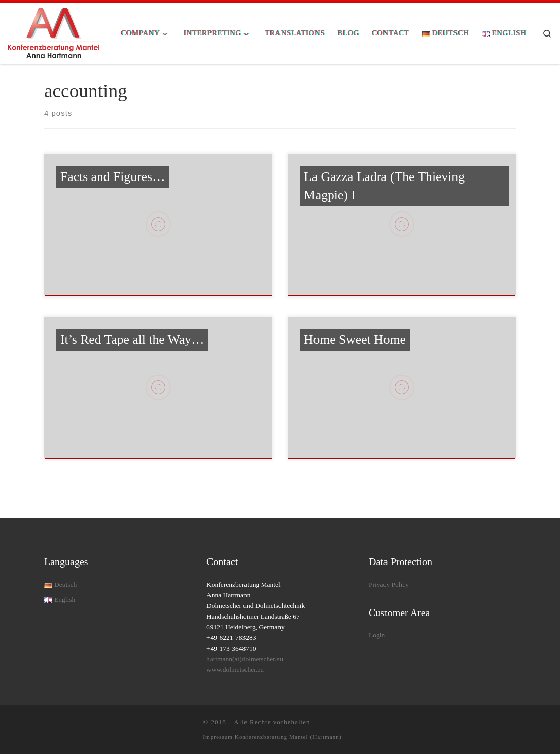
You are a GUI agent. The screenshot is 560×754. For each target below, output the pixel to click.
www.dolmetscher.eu (235, 670)
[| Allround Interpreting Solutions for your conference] (54, 32)
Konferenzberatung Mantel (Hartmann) (288, 737)
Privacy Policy (389, 584)
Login (377, 635)
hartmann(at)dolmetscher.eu (245, 659)
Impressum (219, 737)
